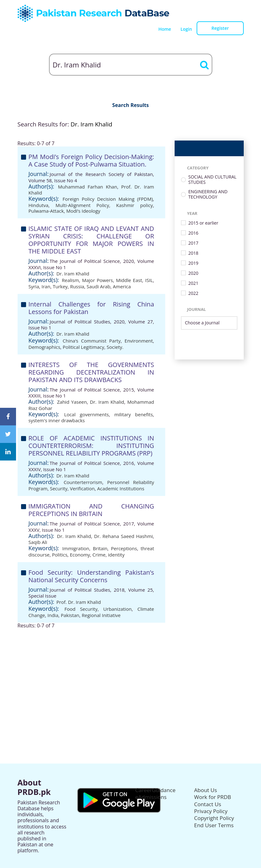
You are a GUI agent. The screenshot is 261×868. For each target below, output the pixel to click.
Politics (60, 555)
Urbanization (117, 609)
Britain (100, 548)
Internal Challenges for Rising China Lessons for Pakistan (91, 308)
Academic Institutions (121, 488)
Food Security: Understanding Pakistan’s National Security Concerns (91, 576)
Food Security (81, 609)
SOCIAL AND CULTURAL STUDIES (212, 180)
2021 (193, 283)
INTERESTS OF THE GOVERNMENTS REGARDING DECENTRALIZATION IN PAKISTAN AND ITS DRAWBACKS (91, 372)
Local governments (86, 414)
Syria (34, 286)
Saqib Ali (38, 542)
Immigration (76, 548)
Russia (77, 286)
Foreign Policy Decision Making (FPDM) (108, 199)
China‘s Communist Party (91, 341)
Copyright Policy (214, 818)
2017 (193, 243)
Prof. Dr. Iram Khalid (79, 602)
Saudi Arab (99, 286)
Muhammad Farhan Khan (88, 187)
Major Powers (97, 280)
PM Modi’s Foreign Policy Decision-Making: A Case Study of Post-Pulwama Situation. (91, 160)
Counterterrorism (83, 482)
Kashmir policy (135, 205)
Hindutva (39, 205)
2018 (193, 253)
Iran (46, 286)
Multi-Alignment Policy (82, 205)
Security (59, 488)
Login (186, 29)
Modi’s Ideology (83, 211)
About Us (206, 790)
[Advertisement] (131, 673)
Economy (80, 555)
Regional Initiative (101, 615)
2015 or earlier (203, 223)
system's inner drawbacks (57, 420)
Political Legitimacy (84, 347)
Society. (115, 347)
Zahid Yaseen (72, 402)
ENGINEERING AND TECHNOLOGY (208, 194)
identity (116, 555)
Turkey (60, 286)
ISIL (149, 280)
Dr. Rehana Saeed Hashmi (124, 536)
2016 (193, 233)
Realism (71, 280)
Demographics (44, 347)
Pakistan (70, 615)
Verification (82, 488)
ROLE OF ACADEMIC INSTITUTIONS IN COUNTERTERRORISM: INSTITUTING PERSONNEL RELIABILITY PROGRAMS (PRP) (91, 446)
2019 (193, 263)
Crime (99, 555)
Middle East (129, 280)
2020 (193, 273)
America (122, 286)
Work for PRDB (213, 797)
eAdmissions (151, 797)
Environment (139, 341)
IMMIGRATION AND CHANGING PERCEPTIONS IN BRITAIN (91, 510)
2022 (193, 293)
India (53, 615)
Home (165, 29)
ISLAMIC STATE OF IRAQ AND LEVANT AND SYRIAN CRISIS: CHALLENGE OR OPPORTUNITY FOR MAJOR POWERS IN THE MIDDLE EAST (91, 240)
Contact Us (208, 804)
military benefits (134, 414)
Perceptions (124, 548)
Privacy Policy (211, 811)
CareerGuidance (155, 790)
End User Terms (214, 825)
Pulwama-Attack (46, 211)
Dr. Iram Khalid (73, 274)
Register (220, 28)
